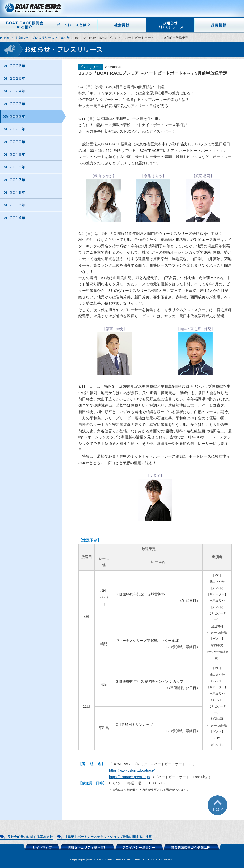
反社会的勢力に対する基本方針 (30, 837)
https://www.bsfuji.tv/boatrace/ (132, 770)
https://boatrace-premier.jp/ (130, 777)
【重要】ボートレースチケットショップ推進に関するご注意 (108, 837)
